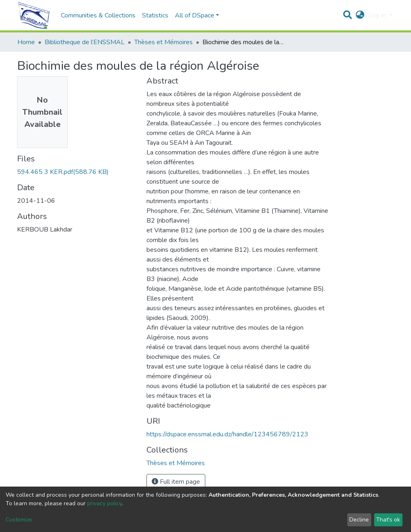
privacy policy (104, 503)
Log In (378, 15)
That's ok (388, 520)
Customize (19, 520)
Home (26, 42)
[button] (360, 15)
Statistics (155, 15)
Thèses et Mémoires (164, 42)
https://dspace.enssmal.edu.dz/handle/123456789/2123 (227, 434)
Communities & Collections (98, 15)
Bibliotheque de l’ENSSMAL (85, 42)
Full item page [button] (176, 482)
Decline (359, 520)
